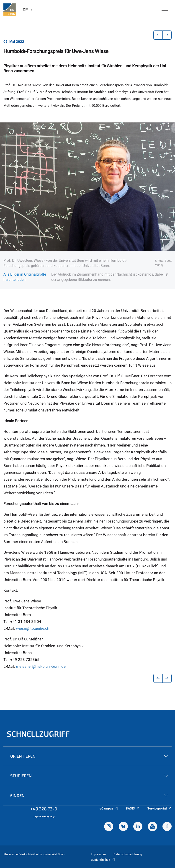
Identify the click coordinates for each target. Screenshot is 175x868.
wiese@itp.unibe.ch (33, 628)
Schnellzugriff (38, 734)
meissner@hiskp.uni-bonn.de (41, 666)
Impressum (98, 854)
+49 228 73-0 (44, 809)
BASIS (133, 808)
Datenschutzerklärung (128, 854)
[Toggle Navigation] (165, 9)
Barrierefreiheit (103, 860)
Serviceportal (159, 808)
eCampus (109, 808)
